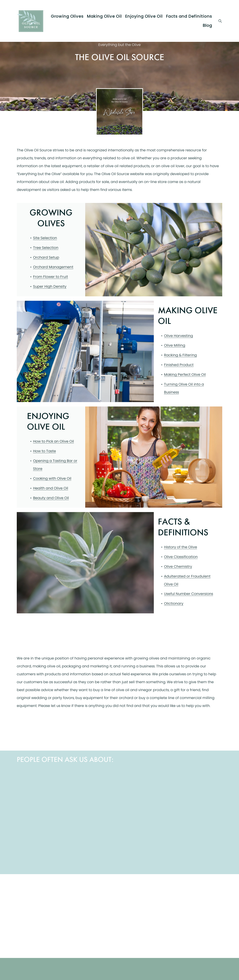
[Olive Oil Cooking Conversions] (94, 796)
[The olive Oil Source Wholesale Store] (42, 898)
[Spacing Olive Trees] (94, 847)
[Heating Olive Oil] (42, 847)
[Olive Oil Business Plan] (197, 796)
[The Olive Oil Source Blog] (94, 898)
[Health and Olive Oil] (42, 796)
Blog (207, 25)
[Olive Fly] (197, 847)
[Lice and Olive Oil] (145, 847)
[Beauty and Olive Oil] (145, 796)
